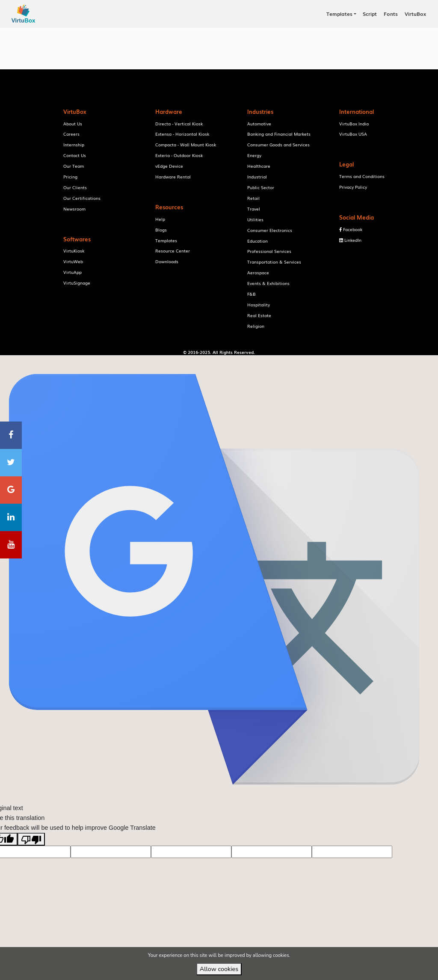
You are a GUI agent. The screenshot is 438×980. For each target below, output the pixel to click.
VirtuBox (233, 362)
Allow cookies (219, 969)
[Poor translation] (31, 852)
